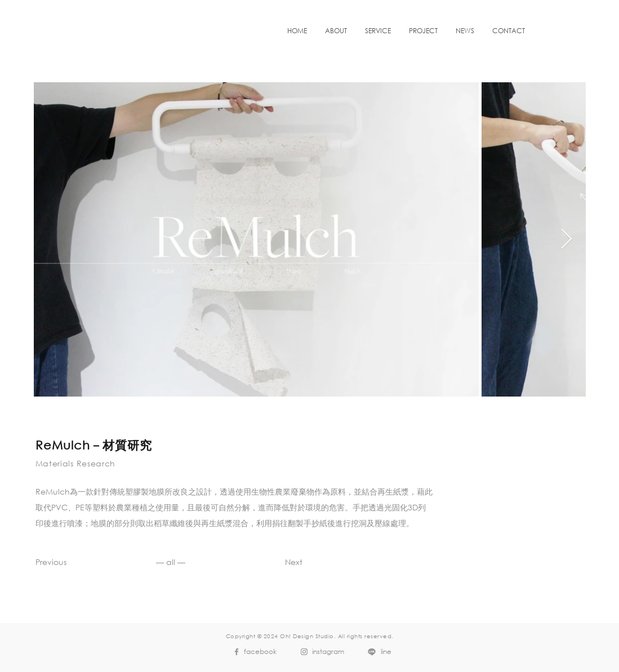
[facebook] (252, 652)
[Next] (273, 562)
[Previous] (64, 562)
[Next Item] (566, 240)
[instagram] (320, 652)
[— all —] (171, 562)
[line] (377, 652)
